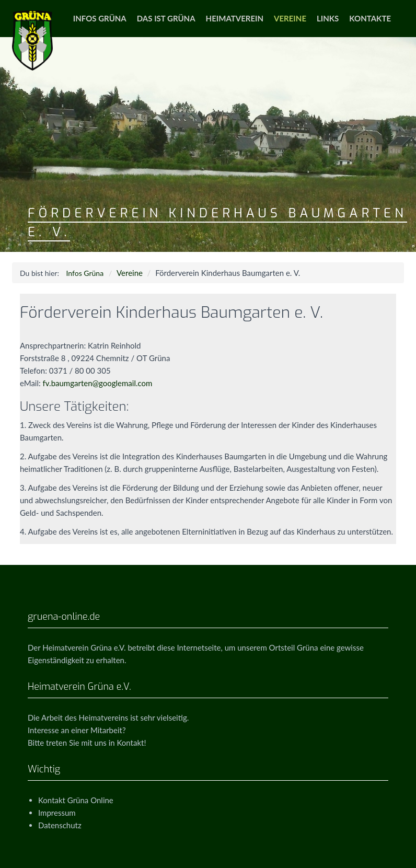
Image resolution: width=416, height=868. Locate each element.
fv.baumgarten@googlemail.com (98, 383)
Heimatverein (235, 18)
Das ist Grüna (166, 18)
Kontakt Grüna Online (76, 800)
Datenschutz (60, 825)
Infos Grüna (100, 18)
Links (328, 18)
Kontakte (370, 18)
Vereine (290, 18)
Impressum (57, 813)
